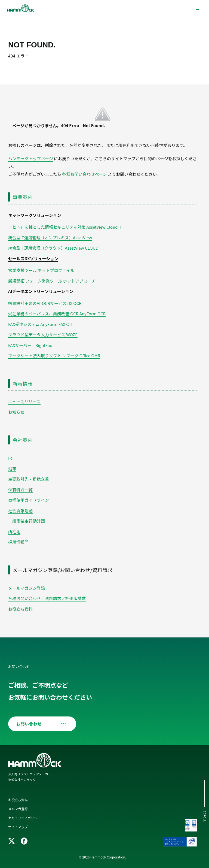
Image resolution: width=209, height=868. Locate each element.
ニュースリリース (24, 402)
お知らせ (16, 412)
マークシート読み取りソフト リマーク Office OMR (54, 356)
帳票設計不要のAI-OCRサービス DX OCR (45, 303)
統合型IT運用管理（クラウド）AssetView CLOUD (53, 248)
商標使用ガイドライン (29, 500)
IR (10, 458)
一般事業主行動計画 (27, 521)
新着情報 (23, 383)
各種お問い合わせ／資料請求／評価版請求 (47, 598)
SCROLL (205, 816)
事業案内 (23, 197)
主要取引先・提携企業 (29, 479)
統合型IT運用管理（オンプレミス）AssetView (50, 238)
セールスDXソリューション (33, 258)
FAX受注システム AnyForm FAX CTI (40, 324)
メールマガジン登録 (27, 588)
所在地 (14, 532)
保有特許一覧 (20, 490)
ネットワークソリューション (35, 215)
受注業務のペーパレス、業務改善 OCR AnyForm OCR (57, 314)
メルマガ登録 (18, 809)
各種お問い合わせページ (84, 174)
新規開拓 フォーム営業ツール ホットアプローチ (52, 281)
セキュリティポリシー (24, 818)
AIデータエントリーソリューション (41, 291)
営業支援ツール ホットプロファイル (41, 270)
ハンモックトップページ (31, 158)
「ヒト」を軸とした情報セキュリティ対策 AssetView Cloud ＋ (65, 227)
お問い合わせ (40, 724)
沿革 (12, 469)
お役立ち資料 (20, 609)
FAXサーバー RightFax (30, 345)
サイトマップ (18, 827)
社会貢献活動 (20, 511)
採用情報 (16, 542)
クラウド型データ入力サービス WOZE (43, 335)
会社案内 (23, 440)
